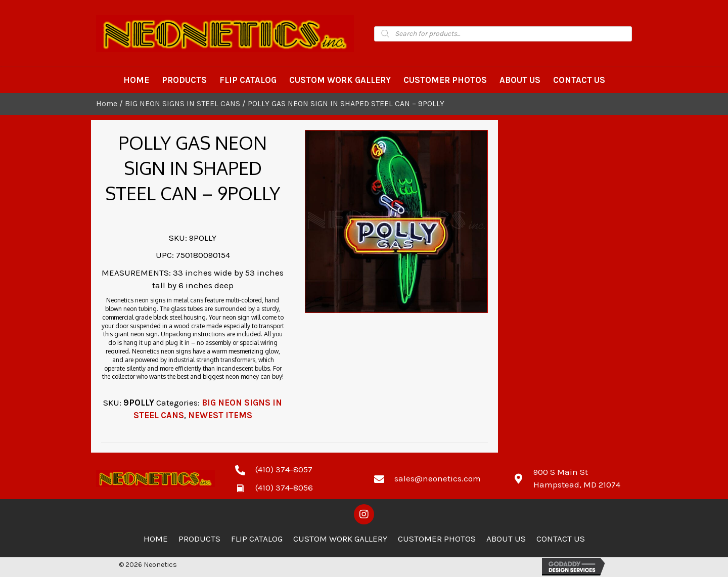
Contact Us (561, 539)
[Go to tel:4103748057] (294, 469)
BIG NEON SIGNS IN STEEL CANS (183, 104)
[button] (364, 514)
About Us (506, 539)
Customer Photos (437, 539)
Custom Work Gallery (340, 539)
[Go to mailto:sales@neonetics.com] (434, 478)
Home (107, 104)
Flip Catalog (257, 539)
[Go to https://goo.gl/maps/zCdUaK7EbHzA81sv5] (573, 478)
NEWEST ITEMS (220, 415)
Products (199, 539)
